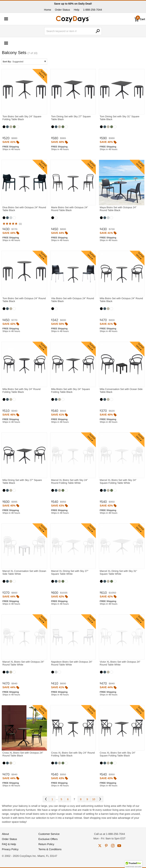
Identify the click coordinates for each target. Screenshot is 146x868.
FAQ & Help (9, 844)
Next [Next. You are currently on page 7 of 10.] (100, 799)
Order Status (62, 10)
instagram (113, 846)
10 (94, 799)
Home (47, 10)
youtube (119, 846)
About (5, 834)
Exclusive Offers (48, 839)
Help (77, 10)
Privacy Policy (10, 849)
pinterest (106, 846)
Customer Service (49, 834)
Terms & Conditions (50, 849)
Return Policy (46, 844)
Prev (46, 799)
